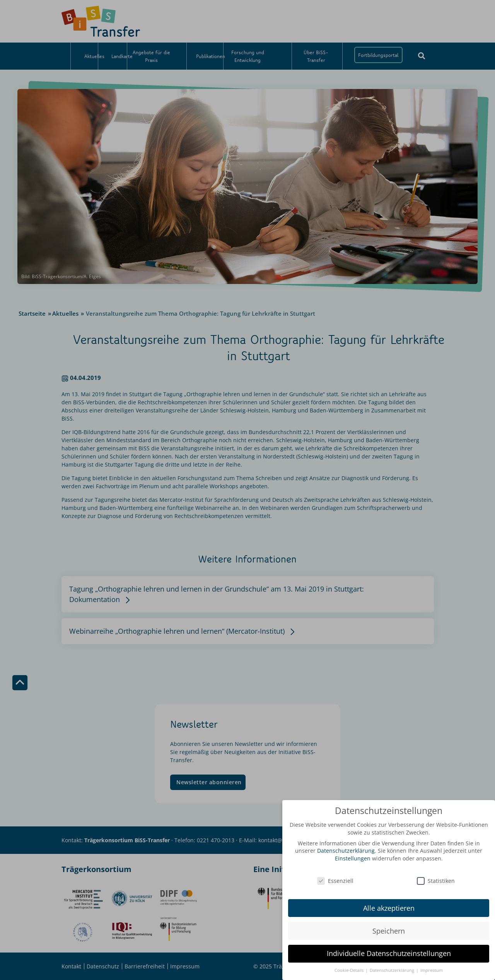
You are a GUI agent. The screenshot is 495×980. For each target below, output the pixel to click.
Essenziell (335, 877)
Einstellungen (353, 855)
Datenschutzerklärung (346, 847)
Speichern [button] (389, 927)
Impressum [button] (432, 967)
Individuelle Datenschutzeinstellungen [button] (389, 950)
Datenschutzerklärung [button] (393, 967)
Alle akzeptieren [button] (389, 904)
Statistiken (436, 877)
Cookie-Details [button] (350, 967)
